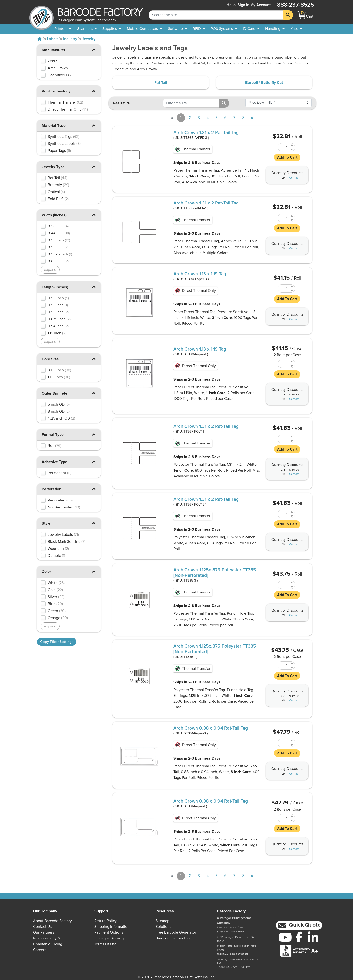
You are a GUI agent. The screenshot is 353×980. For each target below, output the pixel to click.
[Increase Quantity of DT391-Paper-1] (292, 816)
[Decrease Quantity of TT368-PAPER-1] (292, 220)
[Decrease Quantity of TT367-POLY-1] (292, 441)
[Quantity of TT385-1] (284, 665)
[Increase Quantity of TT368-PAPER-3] (292, 145)
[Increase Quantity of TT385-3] (292, 583)
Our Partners (44, 932)
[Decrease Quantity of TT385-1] (292, 667)
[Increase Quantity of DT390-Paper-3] (292, 286)
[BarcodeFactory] (41, 15)
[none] (296, 29)
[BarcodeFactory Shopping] (302, 15)
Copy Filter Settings (57, 642)
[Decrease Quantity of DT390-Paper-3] (292, 291)
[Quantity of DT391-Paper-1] (284, 818)
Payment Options (109, 932)
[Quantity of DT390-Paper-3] (284, 289)
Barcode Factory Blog (174, 938)
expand (50, 270)
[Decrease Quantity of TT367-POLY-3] (292, 516)
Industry (70, 39)
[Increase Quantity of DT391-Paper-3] (292, 741)
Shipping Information (112, 927)
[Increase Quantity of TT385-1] (292, 663)
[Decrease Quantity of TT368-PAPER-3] (292, 149)
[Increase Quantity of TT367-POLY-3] (292, 512)
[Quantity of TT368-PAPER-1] (284, 218)
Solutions (163, 927)
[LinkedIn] (313, 937)
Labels (53, 39)
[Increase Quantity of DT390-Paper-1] (292, 362)
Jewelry (89, 39)
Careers (40, 950)
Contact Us (42, 927)
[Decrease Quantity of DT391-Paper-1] (292, 820)
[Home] (40, 39)
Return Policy (105, 921)
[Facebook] (299, 937)
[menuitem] (63, 29)
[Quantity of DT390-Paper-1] (284, 364)
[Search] (288, 15)
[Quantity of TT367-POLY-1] (284, 439)
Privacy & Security (109, 938)
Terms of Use (105, 944)
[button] (94, 50)
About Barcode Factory (52, 921)
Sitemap (162, 921)
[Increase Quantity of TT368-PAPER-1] (292, 216)
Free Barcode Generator (176, 932)
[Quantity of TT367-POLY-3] (284, 514)
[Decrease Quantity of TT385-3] (292, 587)
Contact (294, 178)
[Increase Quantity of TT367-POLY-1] (292, 437)
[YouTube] (285, 937)
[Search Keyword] (216, 15)
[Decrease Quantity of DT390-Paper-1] (292, 366)
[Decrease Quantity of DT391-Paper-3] (292, 745)
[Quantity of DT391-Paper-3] (284, 743)
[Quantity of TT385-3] (284, 585)
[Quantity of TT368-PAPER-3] (284, 147)
